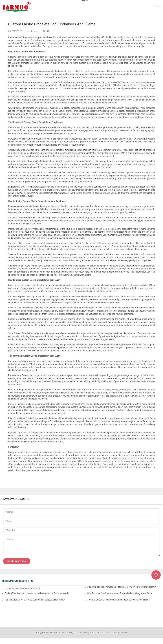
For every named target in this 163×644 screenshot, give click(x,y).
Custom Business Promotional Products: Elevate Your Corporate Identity (122, 587)
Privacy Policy (120, 633)
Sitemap (107, 633)
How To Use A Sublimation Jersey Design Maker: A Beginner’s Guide (120, 593)
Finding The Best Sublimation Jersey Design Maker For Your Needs (37, 593)
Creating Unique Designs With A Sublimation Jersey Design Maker (119, 600)
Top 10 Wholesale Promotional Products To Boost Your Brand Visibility (22, 589)
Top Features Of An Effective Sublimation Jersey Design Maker (35, 600)
